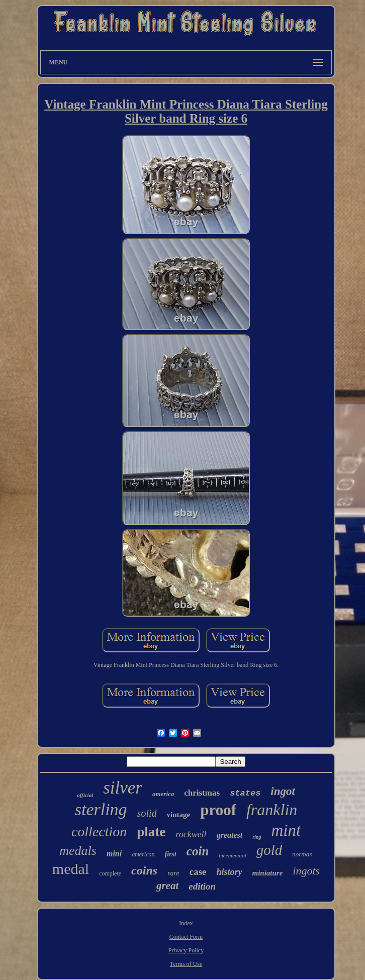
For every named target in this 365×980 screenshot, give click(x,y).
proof (218, 810)
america (163, 794)
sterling (101, 809)
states (245, 793)
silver (123, 788)
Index (186, 923)
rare (173, 873)
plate (151, 832)
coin (198, 851)
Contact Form (186, 937)
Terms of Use (186, 964)
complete (110, 873)
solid (147, 813)
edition (202, 886)
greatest (230, 835)
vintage (179, 815)
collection (99, 831)
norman (302, 854)
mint (286, 830)
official (85, 795)
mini (114, 854)
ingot (283, 791)
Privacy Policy (186, 950)
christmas (202, 793)
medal (71, 869)
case (198, 872)
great (167, 886)
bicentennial (232, 855)
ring (257, 837)
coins (144, 870)
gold (269, 850)
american (143, 854)
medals (78, 851)
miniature (268, 873)
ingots (306, 871)
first (171, 854)
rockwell (191, 834)
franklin (272, 810)
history (229, 872)
